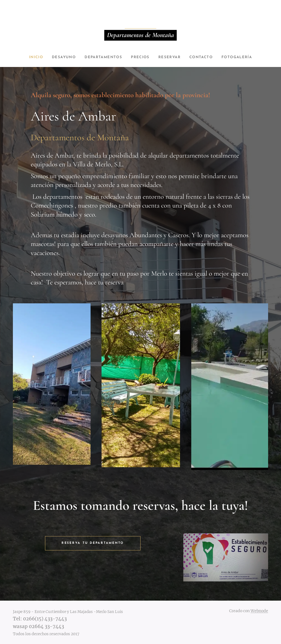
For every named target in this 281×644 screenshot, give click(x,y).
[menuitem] (31, 57)
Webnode (259, 611)
